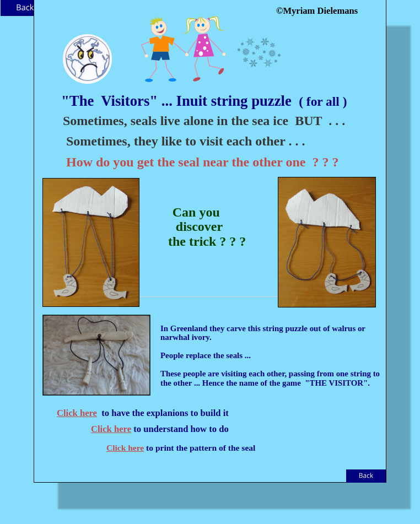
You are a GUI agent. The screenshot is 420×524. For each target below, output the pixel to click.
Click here (77, 413)
